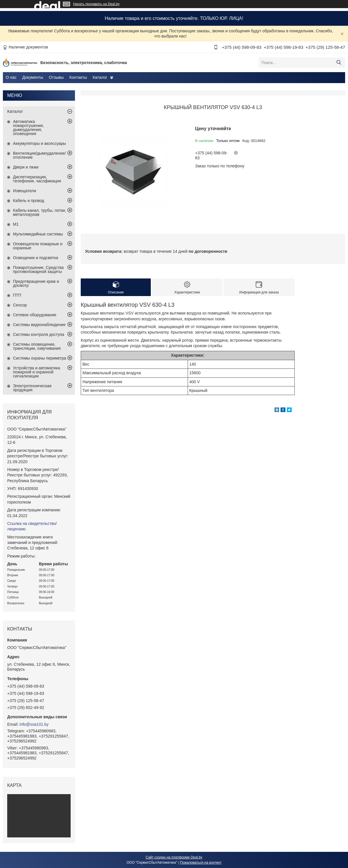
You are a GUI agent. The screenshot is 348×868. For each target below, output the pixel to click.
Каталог (100, 77)
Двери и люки (26, 167)
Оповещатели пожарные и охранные (38, 246)
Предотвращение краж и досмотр (36, 283)
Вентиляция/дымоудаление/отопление (39, 155)
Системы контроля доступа (39, 334)
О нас (11, 77)
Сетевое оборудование (35, 315)
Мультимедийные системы (38, 234)
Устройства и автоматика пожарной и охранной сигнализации (36, 372)
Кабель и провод (29, 201)
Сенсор (20, 305)
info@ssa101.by (34, 724)
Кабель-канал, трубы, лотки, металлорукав (39, 212)
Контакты (78, 77)
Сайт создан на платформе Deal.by (174, 857)
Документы (33, 77)
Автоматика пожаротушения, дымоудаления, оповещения (28, 128)
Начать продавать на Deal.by (96, 4)
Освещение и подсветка (36, 258)
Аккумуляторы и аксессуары (39, 143)
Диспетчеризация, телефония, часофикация (37, 179)
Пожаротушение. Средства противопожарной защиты (38, 270)
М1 (16, 224)
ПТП (17, 295)
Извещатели (25, 191)
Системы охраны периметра (39, 358)
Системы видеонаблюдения (39, 325)
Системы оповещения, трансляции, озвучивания (37, 346)
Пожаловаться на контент (201, 863)
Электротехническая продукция (32, 388)
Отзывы (56, 77)
